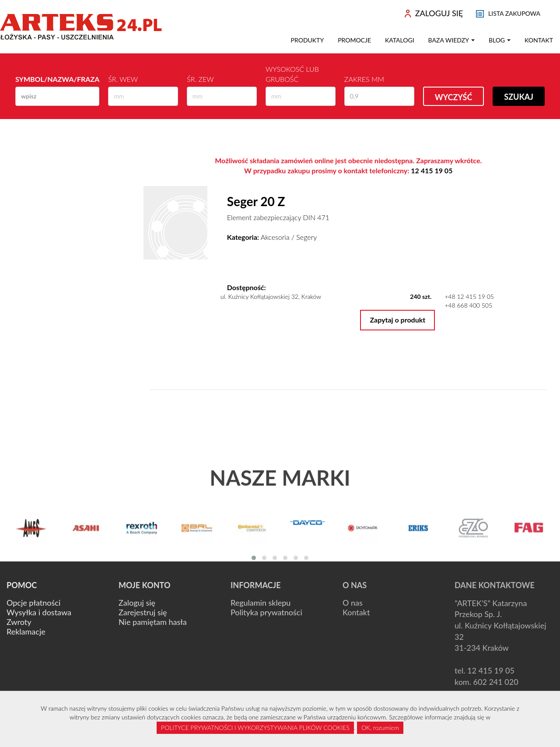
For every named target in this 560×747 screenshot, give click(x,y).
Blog (500, 40)
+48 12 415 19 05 (469, 296)
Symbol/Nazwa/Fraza (57, 79)
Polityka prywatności (266, 612)
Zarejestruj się (143, 612)
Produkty (308, 40)
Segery (306, 237)
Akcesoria (275, 237)
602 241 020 (496, 682)
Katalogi (400, 40)
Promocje (354, 40)
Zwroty (19, 622)
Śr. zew (200, 79)
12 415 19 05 (432, 170)
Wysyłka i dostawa (39, 612)
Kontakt (539, 40)
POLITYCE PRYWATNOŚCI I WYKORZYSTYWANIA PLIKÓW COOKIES (255, 728)
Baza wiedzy (451, 40)
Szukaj (519, 97)
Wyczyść (454, 97)
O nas (353, 603)
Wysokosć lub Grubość (292, 74)
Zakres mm (364, 79)
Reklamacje (26, 631)
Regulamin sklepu (261, 603)
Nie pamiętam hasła (153, 622)
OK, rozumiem (380, 728)
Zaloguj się (137, 603)
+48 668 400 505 (468, 305)
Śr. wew (123, 79)
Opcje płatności (33, 603)
